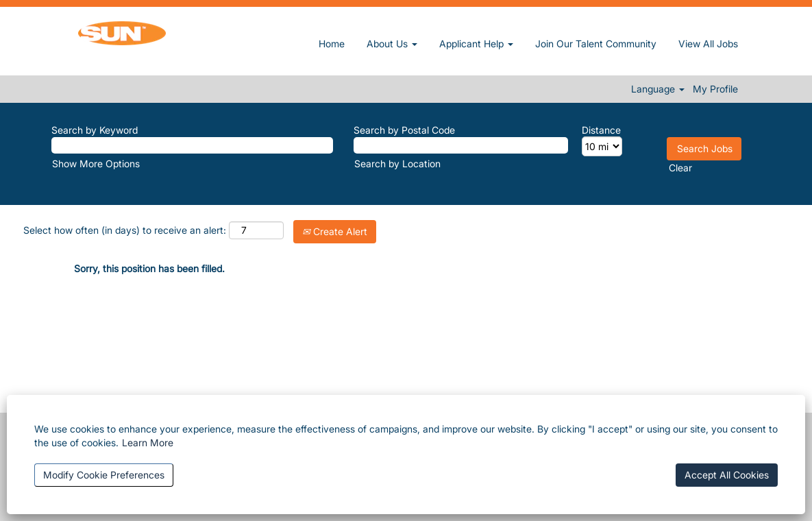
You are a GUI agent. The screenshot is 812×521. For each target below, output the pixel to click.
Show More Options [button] (96, 163)
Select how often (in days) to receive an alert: (125, 230)
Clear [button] (680, 168)
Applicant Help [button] (476, 44)
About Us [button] (392, 44)
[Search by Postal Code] (461, 145)
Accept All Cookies (727, 475)
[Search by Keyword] (192, 145)
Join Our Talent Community (596, 44)
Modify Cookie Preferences (104, 475)
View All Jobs (708, 44)
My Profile (715, 89)
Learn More (148, 443)
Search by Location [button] (397, 163)
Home (332, 44)
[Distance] (602, 146)
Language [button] (658, 89)
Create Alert (335, 231)
